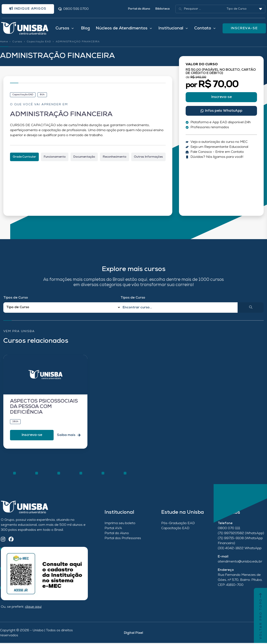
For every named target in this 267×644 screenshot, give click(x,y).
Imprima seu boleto (120, 524)
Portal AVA (113, 529)
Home (4, 43)
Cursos (17, 43)
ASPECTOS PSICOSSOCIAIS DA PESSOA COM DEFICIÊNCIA (44, 408)
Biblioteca (162, 9)
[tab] (24, 158)
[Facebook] (11, 540)
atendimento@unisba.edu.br (240, 562)
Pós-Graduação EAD (178, 524)
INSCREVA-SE (244, 29)
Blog (85, 29)
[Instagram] (3, 540)
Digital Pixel (133, 634)
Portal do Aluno (139, 9)
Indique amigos (29, 9)
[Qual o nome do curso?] (179, 308)
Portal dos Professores (123, 539)
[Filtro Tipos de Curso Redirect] (62, 308)
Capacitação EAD (39, 43)
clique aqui (33, 608)
